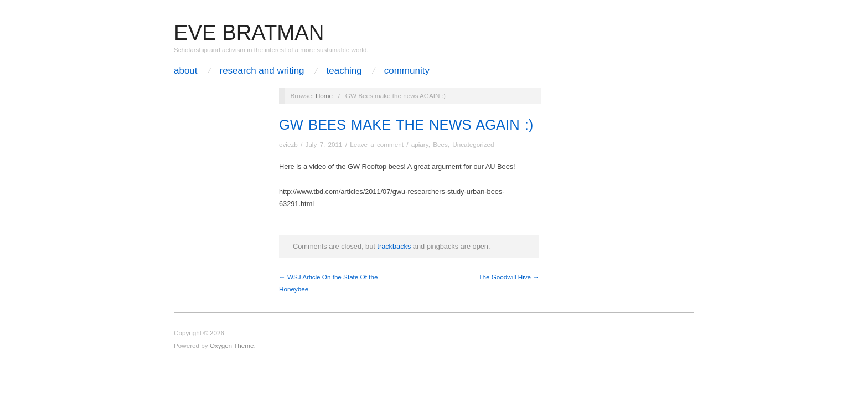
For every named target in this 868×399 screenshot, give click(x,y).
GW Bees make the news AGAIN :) (406, 125)
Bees (440, 144)
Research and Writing (262, 71)
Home (324, 96)
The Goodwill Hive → (509, 277)
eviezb (288, 144)
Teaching (344, 71)
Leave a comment (377, 144)
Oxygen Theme (232, 346)
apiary (420, 144)
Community (407, 71)
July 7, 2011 (324, 144)
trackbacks (394, 246)
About (186, 71)
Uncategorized (473, 144)
